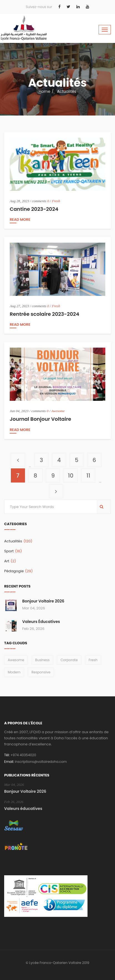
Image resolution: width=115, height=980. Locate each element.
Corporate (69, 660)
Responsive (41, 672)
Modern (14, 672)
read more (20, 220)
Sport (13, 551)
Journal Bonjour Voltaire (40, 419)
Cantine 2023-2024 (34, 209)
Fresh (56, 201)
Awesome (58, 411)
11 (91, 474)
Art (10, 561)
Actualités (18, 541)
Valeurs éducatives (41, 622)
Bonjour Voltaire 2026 (43, 601)
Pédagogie (18, 571)
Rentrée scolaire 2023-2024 (44, 314)
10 (73, 474)
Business (42, 660)
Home (44, 91)
